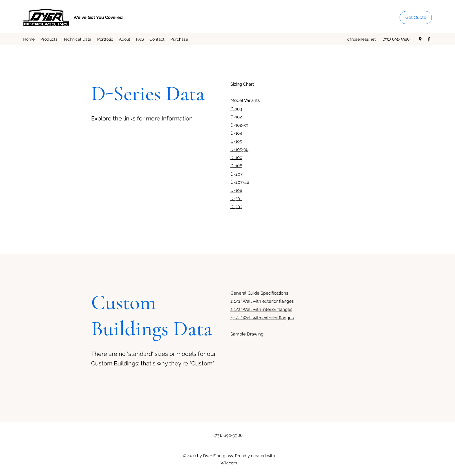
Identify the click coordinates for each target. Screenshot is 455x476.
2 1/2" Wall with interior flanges (261, 309)
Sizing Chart (242, 84)
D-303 (236, 207)
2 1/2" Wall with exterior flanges (262, 301)
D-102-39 (239, 125)
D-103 (236, 109)
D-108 (236, 190)
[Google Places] (420, 39)
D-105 (236, 141)
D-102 (236, 117)
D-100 (236, 158)
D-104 (236, 133)
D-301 (236, 199)
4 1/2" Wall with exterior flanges (262, 318)
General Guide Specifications (259, 293)
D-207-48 (240, 182)
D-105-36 (239, 149)
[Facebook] (429, 39)
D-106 (236, 166)
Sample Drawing (247, 334)
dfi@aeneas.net (361, 39)
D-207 (236, 174)
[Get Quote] (416, 18)
